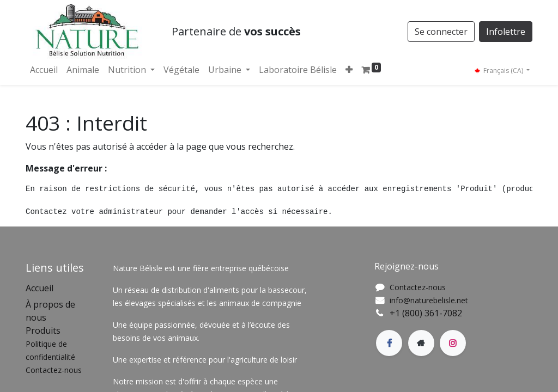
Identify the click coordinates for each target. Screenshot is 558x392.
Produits (43, 330)
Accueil (40, 288)
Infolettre (506, 32)
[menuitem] (44, 70)
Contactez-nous (418, 287)
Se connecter (441, 32)
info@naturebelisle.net (429, 300)
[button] (349, 70)
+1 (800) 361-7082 (426, 313)
